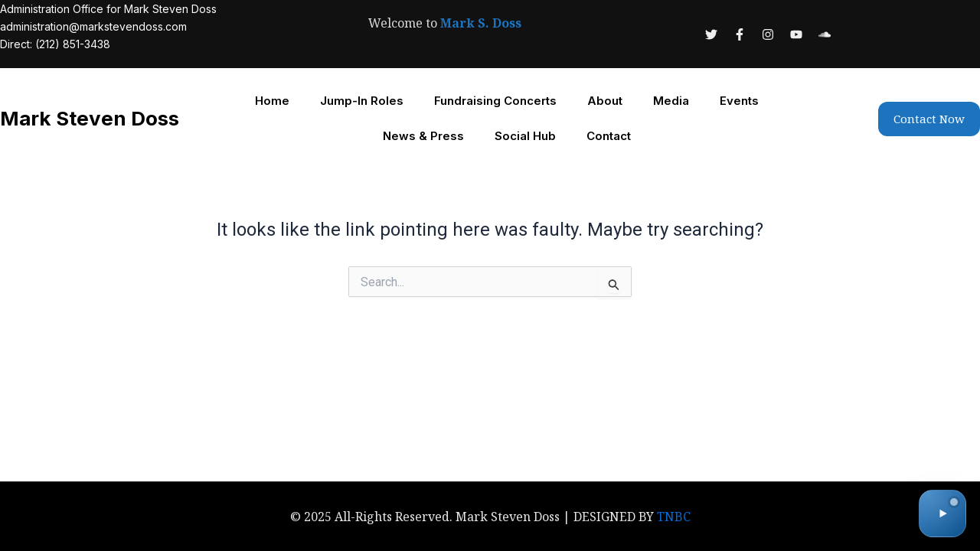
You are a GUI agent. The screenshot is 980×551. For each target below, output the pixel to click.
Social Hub (525, 136)
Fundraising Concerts (495, 101)
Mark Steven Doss (90, 118)
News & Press (423, 136)
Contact (609, 136)
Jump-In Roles (362, 101)
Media (671, 101)
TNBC (674, 517)
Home (272, 101)
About (605, 101)
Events (739, 101)
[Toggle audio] (942, 514)
